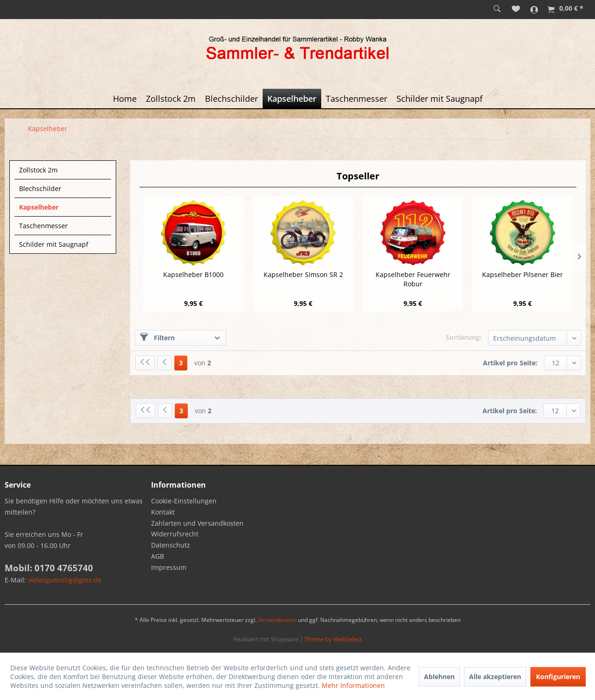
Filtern (157, 338)
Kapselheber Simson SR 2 (303, 274)
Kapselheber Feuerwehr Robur (413, 279)
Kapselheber (39, 207)
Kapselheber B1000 (193, 274)
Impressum (169, 567)
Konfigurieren (558, 677)
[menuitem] (497, 9)
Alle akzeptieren (495, 677)
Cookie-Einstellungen (184, 501)
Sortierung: (464, 337)
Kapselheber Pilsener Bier (522, 274)
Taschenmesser (43, 226)
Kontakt (163, 512)
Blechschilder (40, 188)
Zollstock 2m (38, 170)
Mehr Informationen (353, 685)
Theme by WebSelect (333, 639)
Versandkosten (277, 620)
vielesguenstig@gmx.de (65, 580)
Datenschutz (171, 545)
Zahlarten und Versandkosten (197, 523)
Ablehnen (439, 677)
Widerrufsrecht (175, 534)
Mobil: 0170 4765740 (49, 568)
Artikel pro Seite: (510, 363)
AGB (158, 556)
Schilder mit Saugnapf (54, 244)
